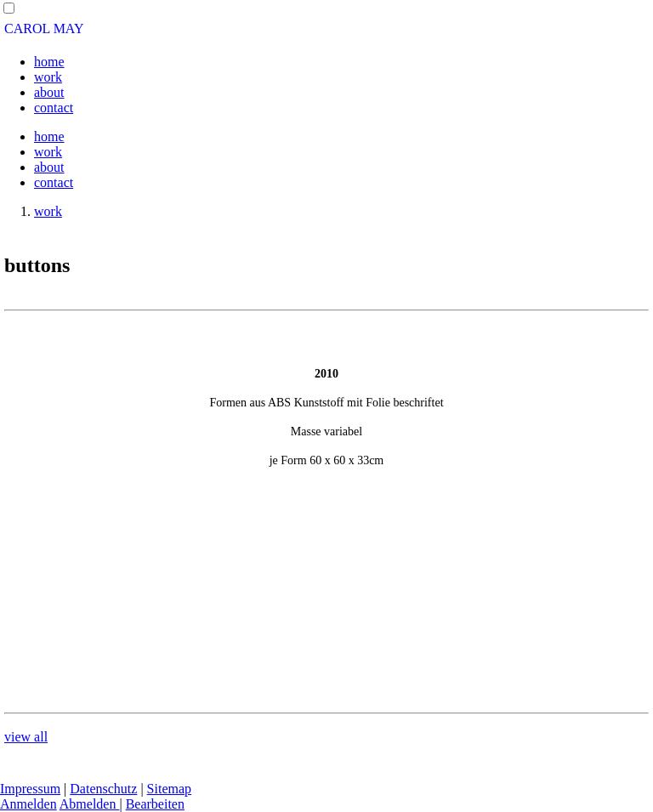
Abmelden (90, 804)
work (48, 77)
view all (26, 737)
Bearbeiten (155, 804)
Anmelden (28, 804)
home (49, 62)
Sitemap (169, 789)
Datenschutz (103, 789)
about (49, 92)
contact (54, 108)
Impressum (30, 789)
